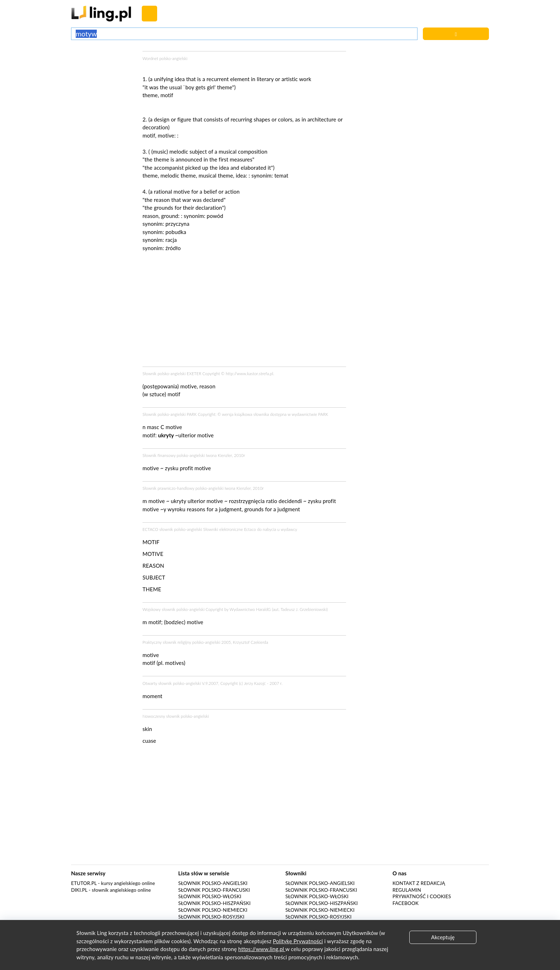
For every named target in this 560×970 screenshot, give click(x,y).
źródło (173, 248)
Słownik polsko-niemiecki (213, 910)
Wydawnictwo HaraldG (250, 609)
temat (281, 175)
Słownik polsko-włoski (210, 896)
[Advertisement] (103, 78)
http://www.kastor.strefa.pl (249, 374)
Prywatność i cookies (422, 896)
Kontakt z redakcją (419, 883)
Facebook (406, 903)
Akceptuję (443, 937)
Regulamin (407, 890)
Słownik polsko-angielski (213, 883)
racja (171, 240)
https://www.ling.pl (262, 949)
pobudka (176, 232)
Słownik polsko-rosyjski (211, 917)
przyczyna (177, 224)
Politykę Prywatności (298, 941)
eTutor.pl (84, 883)
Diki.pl (79, 890)
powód (215, 216)
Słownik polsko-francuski (214, 890)
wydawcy (289, 529)
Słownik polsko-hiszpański (214, 903)
